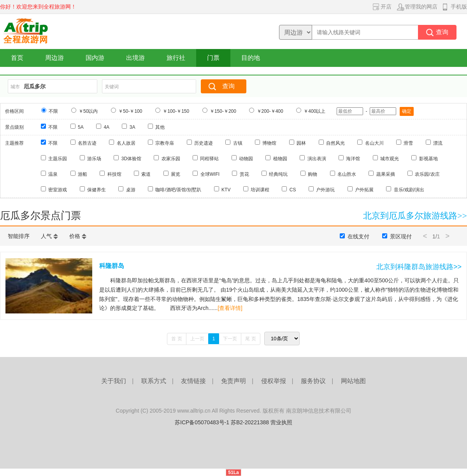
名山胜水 (347, 174)
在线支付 (358, 236)
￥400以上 (314, 111)
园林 (301, 143)
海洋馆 (353, 159)
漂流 (438, 143)
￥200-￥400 (270, 111)
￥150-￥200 (223, 111)
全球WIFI (210, 174)
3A (133, 127)
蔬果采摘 (386, 174)
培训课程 (260, 190)
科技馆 (114, 174)
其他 (160, 127)
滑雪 (408, 143)
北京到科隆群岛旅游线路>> (419, 267)
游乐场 (94, 159)
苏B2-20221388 (250, 422)
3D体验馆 (131, 159)
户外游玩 (325, 190)
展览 (176, 174)
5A (81, 127)
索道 (146, 174)
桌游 (131, 190)
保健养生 (97, 190)
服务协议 (313, 381)
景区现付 (401, 236)
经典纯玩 (278, 174)
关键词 (112, 87)
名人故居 (126, 143)
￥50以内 (88, 111)
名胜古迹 (87, 143)
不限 (53, 111)
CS (293, 190)
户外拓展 (364, 190)
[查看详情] (230, 308)
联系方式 (154, 381)
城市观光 (390, 159)
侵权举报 (274, 381)
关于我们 (114, 381)
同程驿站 (209, 159)
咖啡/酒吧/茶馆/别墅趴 (178, 190)
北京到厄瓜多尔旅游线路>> (415, 216)
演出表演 (317, 159)
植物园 (280, 159)
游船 (83, 174)
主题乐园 (58, 159)
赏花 (244, 174)
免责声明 (233, 381)
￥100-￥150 (176, 111)
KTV (226, 190)
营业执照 (281, 422)
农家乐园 (171, 159)
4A (106, 127)
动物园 (246, 159)
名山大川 (374, 143)
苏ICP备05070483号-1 (202, 422)
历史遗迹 (204, 143)
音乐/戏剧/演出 (409, 190)
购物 (313, 174)
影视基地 (428, 159)
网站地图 (353, 381)
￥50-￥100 (130, 111)
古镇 (238, 143)
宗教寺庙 (165, 143)
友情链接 (193, 381)
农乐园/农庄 (427, 174)
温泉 (53, 174)
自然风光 (335, 143)
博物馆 (269, 143)
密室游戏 (58, 190)
